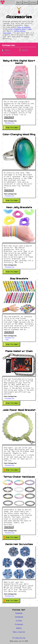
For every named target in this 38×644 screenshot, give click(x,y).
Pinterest (19, 624)
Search (19, 3)
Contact (33, 3)
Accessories (10, 123)
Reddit (19, 628)
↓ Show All (6, 53)
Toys (7, 340)
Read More (9, 117)
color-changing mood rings (20, 29)
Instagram (19, 617)
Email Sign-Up (19, 632)
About (26, 3)
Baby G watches (24, 27)
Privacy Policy (19, 638)
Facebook (19, 613)
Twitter (19, 621)
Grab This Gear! (11, 128)
